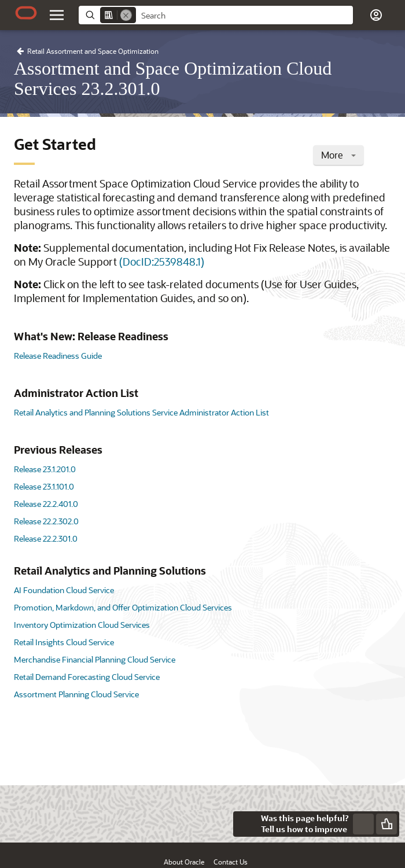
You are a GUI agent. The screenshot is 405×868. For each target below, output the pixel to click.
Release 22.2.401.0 (46, 504)
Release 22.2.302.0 (46, 521)
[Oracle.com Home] (26, 13)
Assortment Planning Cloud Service (76, 694)
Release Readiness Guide (58, 356)
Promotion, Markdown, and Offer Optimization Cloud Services (123, 607)
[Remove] (126, 15)
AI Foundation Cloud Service (64, 590)
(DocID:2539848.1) (162, 262)
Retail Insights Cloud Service (64, 642)
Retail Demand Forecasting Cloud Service (87, 677)
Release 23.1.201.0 (45, 469)
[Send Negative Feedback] (363, 824)
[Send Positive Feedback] (386, 824)
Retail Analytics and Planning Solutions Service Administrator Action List (141, 412)
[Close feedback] (246, 824)
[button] (376, 15)
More (338, 155)
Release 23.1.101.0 (44, 486)
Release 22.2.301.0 (46, 538)
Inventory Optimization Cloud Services (82, 625)
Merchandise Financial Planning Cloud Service (95, 659)
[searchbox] (244, 16)
